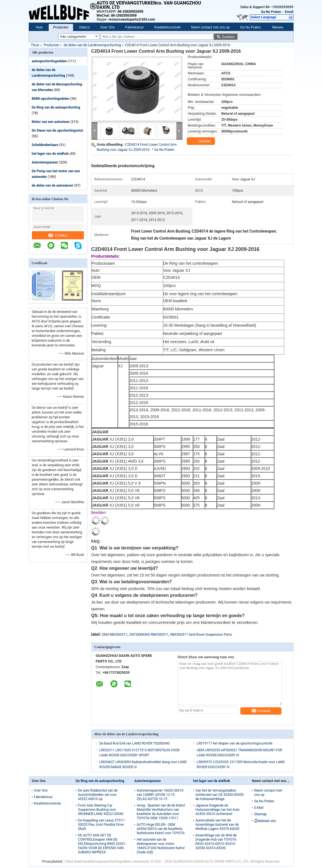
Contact (58, 235)
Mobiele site (265, 821)
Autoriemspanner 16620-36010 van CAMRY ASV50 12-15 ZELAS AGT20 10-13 (160, 795)
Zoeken (228, 37)
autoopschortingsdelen (49, 61)
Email (289, 12)
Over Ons (107, 27)
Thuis (35, 45)
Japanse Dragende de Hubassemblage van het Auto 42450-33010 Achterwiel (218, 810)
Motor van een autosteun (51, 122)
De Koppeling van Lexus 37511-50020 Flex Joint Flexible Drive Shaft (102, 825)
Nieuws (278, 27)
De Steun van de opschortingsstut (57, 131)
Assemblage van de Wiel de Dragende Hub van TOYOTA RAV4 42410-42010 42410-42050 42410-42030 (216, 842)
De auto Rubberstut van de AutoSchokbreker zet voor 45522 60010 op (98, 795)
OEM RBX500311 (115, 635)
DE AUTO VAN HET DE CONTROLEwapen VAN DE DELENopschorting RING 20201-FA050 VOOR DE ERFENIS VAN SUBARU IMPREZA (102, 844)
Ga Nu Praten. (271, 12)
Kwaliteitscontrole (167, 27)
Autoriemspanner (45, 162)
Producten (61, 27)
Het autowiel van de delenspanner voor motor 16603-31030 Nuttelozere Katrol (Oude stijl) (161, 846)
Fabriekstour (135, 27)
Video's (84, 27)
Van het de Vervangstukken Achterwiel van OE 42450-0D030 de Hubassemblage (220, 795)
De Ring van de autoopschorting (56, 107)
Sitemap (260, 814)
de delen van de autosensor (53, 185)
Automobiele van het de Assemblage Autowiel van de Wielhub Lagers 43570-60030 (217, 825)
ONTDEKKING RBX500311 (149, 635)
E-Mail (259, 808)
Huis (39, 27)
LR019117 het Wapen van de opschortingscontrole (235, 743)
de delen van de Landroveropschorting (92, 45)
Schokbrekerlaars (45, 145)
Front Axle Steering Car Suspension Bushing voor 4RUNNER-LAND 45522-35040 (101, 810)
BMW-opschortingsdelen (51, 99)
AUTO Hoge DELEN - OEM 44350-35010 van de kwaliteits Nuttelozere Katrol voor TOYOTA (161, 829)
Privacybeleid (52, 862)
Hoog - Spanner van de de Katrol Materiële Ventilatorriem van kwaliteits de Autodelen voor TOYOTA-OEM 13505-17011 (161, 812)
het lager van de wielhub (50, 154)
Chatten (202, 141)
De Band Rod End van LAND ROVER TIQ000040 (135, 743)
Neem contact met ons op (210, 27)
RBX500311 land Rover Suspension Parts (201, 635)
